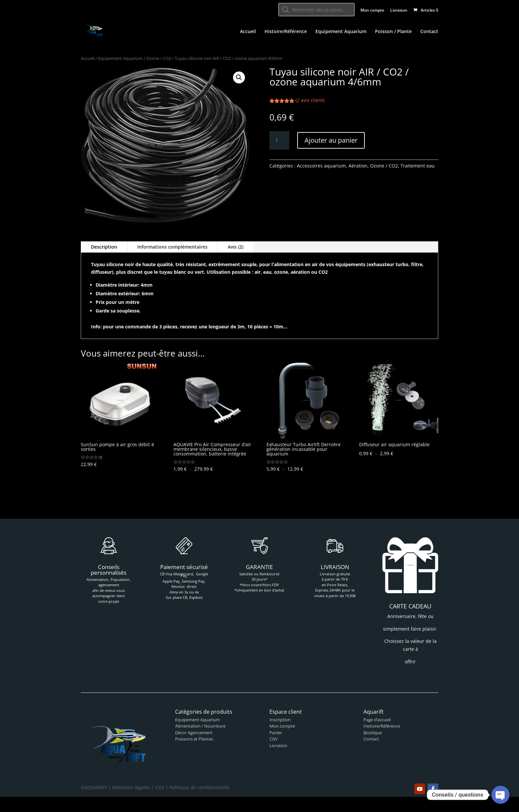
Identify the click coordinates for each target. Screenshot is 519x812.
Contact (429, 32)
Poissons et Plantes (194, 739)
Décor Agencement (194, 733)
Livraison (399, 11)
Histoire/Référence (286, 32)
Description (104, 247)
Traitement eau (418, 166)
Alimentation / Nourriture (200, 726)
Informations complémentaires (172, 247)
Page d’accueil (377, 720)
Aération (358, 166)
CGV (274, 739)
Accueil (248, 32)
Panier (276, 733)
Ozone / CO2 (159, 58)
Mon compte (372, 11)
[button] (239, 77)
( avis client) (310, 100)
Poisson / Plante (393, 32)
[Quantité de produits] (279, 140)
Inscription (280, 720)
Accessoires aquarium (321, 166)
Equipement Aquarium (341, 32)
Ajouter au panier (331, 140)
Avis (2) (236, 247)
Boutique (373, 733)
